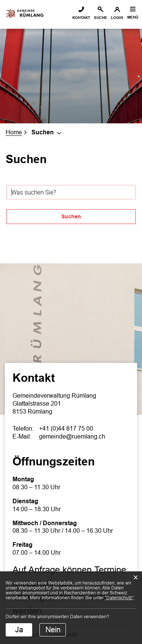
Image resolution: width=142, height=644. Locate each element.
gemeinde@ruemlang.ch (72, 436)
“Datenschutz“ (119, 598)
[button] (47, 132)
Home (14, 132)
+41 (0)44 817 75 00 (66, 429)
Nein (53, 630)
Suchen (71, 216)
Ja (19, 630)
